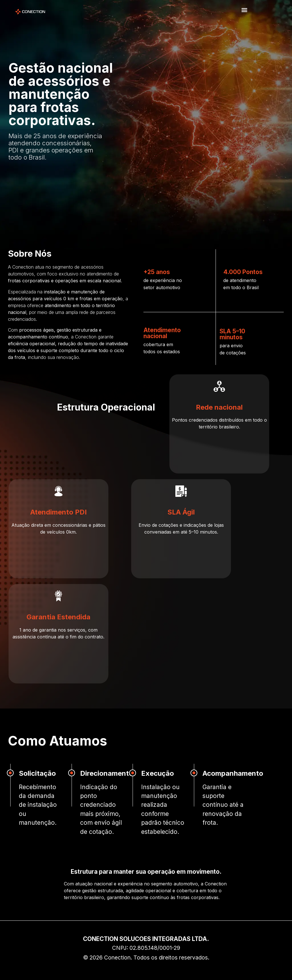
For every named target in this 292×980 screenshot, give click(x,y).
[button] (245, 10)
